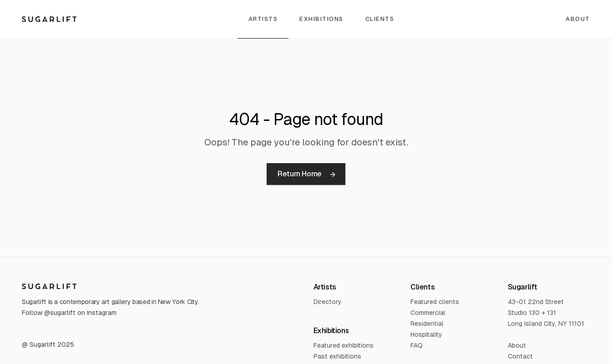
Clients (380, 19)
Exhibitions (321, 19)
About (578, 19)
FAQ (417, 345)
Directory (328, 302)
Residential (427, 324)
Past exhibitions (337, 356)
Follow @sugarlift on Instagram (69, 313)
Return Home (307, 174)
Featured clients (435, 302)
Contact (520, 356)
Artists (263, 19)
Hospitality (426, 334)
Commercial (428, 313)
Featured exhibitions (344, 345)
